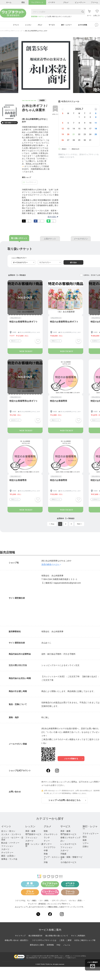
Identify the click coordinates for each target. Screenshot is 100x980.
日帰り (86, 847)
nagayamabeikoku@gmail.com (67, 584)
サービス (65, 827)
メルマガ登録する (73, 759)
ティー (47, 842)
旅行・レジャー (90, 828)
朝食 (46, 832)
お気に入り (55, 115)
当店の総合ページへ (9, 124)
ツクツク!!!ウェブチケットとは (44, 941)
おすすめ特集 (87, 25)
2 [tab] (45, 92)
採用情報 (50, 946)
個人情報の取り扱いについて (57, 936)
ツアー (86, 844)
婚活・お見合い (8, 857)
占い (62, 842)
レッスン (30, 827)
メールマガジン (81, 240)
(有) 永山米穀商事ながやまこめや (36, 32)
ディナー (48, 845)
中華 (46, 851)
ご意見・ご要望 (65, 941)
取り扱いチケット (19, 239)
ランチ (47, 838)
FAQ (58, 946)
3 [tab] (48, 92)
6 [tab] (58, 92)
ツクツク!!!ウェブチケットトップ (11, 32)
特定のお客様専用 (59, 402)
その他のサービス (68, 863)
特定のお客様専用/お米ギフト (24, 323)
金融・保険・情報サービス (71, 859)
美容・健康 (30, 832)
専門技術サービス (33, 835)
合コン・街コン (8, 832)
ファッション (7, 847)
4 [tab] (52, 92)
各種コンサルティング (70, 838)
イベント (6, 827)
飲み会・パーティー (10, 844)
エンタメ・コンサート (11, 835)
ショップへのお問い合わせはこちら (67, 801)
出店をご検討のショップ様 (85, 941)
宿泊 (85, 838)
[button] (96, 110)
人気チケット (50, 240)
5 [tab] (55, 92)
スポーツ (5, 850)
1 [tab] (42, 92)
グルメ (47, 827)
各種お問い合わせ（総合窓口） (17, 941)
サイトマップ (20, 936)
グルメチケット (51, 835)
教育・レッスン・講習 (34, 846)
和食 (46, 855)
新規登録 (34, 17)
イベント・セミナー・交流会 (12, 839)
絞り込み (73, 263)
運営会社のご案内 (37, 946)
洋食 (46, 863)
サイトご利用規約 (78, 936)
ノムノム (67, 946)
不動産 (63, 855)
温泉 (85, 841)
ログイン (41, 17)
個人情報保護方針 (35, 936)
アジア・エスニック (52, 859)
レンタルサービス (68, 845)
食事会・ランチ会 (9, 860)
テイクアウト (50, 848)
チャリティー (7, 853)
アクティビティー (91, 834)
